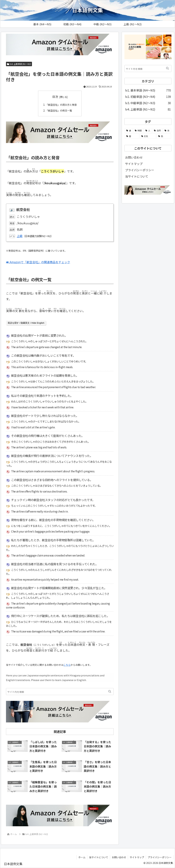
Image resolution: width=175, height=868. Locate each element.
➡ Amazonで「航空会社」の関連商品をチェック (38, 262)
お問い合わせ (134, 157)
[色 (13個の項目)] (164, 136)
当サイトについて (137, 176)
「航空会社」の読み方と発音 (61, 105)
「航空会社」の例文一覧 (59, 110)
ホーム (82, 857)
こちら (67, 665)
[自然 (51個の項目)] (157, 131)
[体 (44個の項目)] (167, 131)
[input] (60, 692)
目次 (55, 97)
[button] (110, 692)
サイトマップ (134, 164)
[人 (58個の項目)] (148, 131)
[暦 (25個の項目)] (132, 136)
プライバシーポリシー (140, 170)
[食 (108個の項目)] (129, 131)
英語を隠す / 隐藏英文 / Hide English (26, 323)
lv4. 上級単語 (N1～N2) (19, 64)
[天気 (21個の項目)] (148, 136)
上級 (20, 236)
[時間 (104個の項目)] (138, 131)
